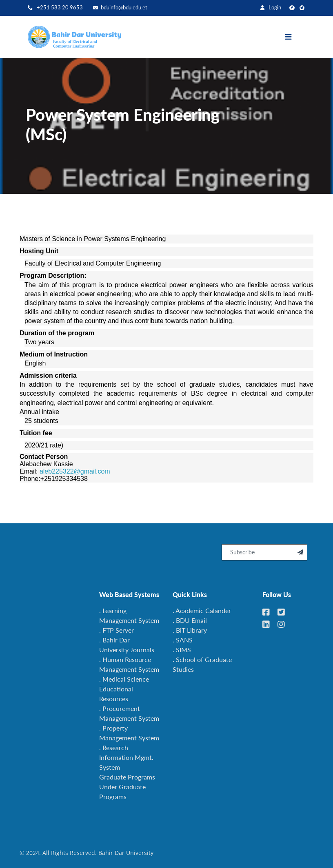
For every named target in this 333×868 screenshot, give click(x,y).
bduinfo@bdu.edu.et (120, 8)
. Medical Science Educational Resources (124, 689)
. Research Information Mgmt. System (126, 757)
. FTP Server (117, 630)
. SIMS (182, 650)
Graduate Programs (127, 777)
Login (271, 8)
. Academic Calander (202, 610)
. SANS (183, 640)
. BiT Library (190, 630)
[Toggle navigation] (294, 37)
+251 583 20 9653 (55, 8)
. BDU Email (190, 620)
